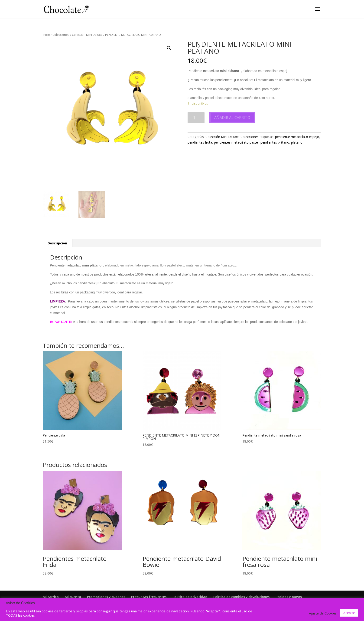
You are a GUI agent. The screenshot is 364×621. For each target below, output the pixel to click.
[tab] (57, 243)
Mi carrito (51, 597)
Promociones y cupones (106, 597)
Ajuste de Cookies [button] (323, 613)
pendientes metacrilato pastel (236, 142)
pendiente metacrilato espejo (297, 137)
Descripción (57, 243)
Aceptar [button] (349, 613)
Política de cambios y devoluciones (241, 597)
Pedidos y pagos (289, 597)
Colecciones (61, 35)
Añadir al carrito (232, 118)
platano (297, 142)
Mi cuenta (73, 597)
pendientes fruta (200, 142)
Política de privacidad (190, 597)
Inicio (46, 35)
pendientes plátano (275, 142)
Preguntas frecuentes (149, 597)
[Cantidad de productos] (196, 118)
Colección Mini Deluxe (87, 35)
